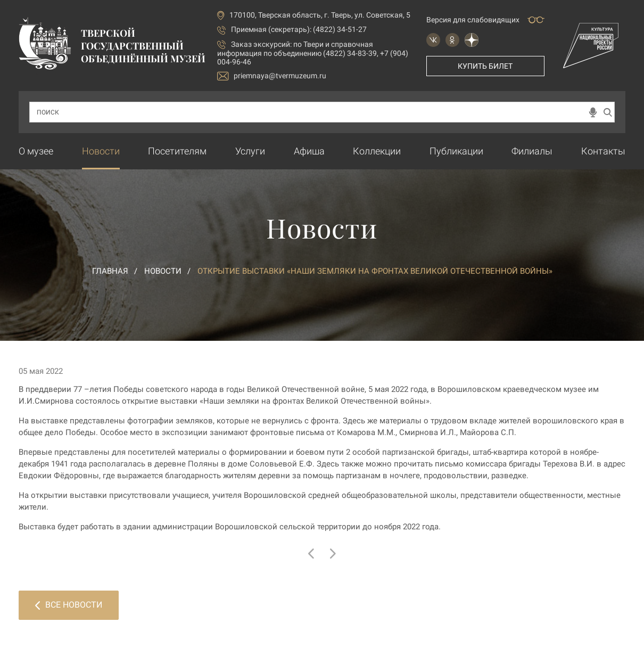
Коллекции (377, 151)
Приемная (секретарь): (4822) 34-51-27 (299, 29)
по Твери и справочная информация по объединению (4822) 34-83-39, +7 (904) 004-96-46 (313, 53)
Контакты (603, 151)
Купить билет (485, 66)
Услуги (250, 151)
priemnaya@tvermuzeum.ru (272, 76)
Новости (101, 151)
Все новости (69, 605)
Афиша (309, 151)
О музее (36, 151)
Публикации (456, 151)
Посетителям (177, 151)
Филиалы (532, 151)
